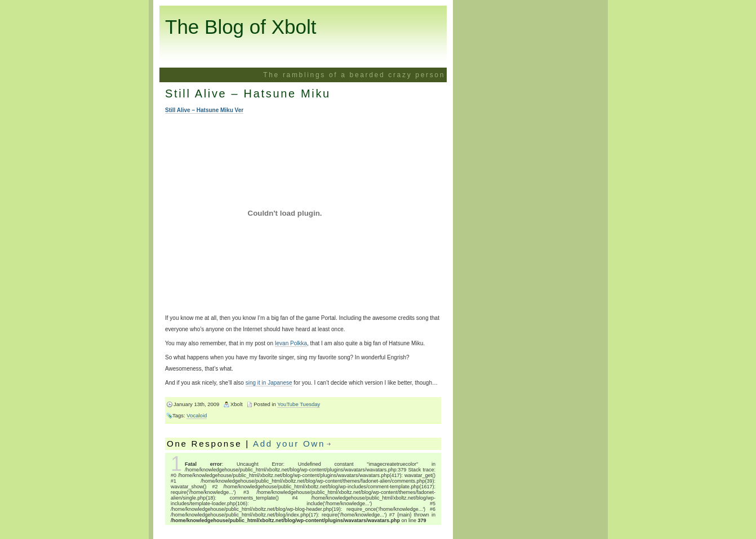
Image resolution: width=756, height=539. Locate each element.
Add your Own (289, 444)
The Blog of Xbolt (241, 27)
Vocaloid (197, 415)
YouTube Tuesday (299, 404)
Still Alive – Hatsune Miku (248, 93)
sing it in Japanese (269, 383)
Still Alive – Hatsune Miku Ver (204, 110)
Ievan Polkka (291, 343)
